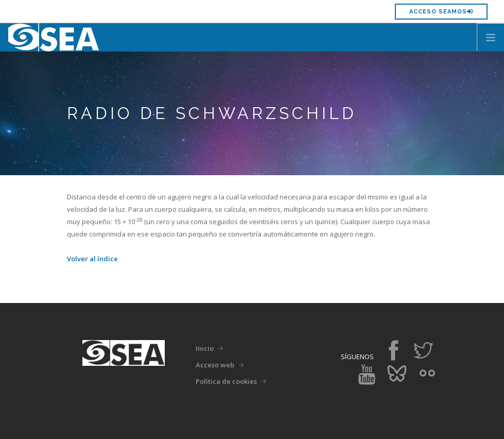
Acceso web (215, 365)
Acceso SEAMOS (441, 12)
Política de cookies (226, 381)
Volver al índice (92, 259)
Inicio (205, 348)
